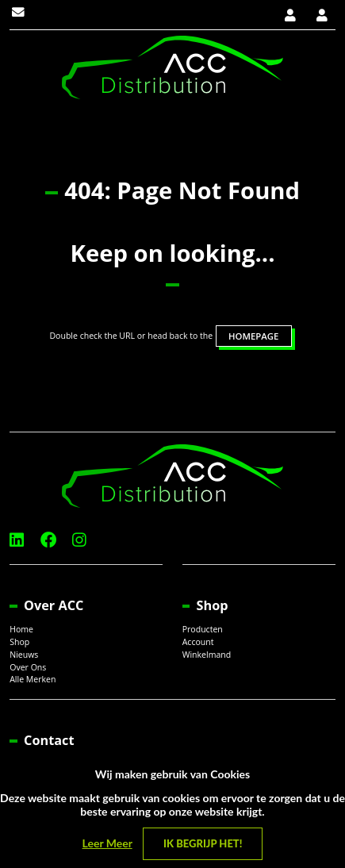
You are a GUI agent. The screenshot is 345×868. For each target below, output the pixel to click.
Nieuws (24, 655)
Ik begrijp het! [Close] (203, 843)
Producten (203, 629)
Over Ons (28, 667)
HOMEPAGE (253, 336)
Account (198, 642)
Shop (19, 642)
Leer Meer (107, 843)
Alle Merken (33, 679)
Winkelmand (207, 655)
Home (21, 629)
